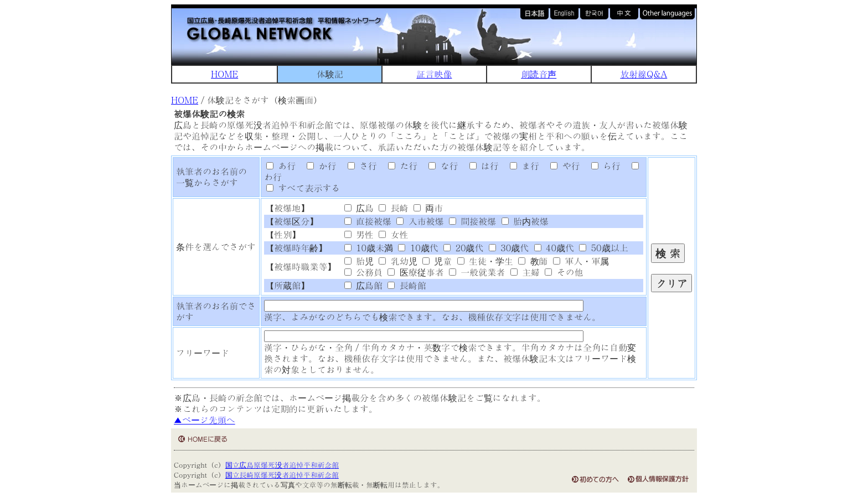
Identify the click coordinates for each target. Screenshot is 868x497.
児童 (437, 261)
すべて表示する (303, 188)
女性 (393, 234)
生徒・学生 (485, 261)
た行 (399, 166)
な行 (440, 166)
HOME (224, 74)
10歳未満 (369, 248)
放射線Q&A (644, 74)
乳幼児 (398, 261)
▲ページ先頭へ (205, 420)
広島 (359, 208)
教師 (533, 261)
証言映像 (434, 74)
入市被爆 (420, 221)
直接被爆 (368, 221)
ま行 (520, 166)
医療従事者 (415, 272)
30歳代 (509, 248)
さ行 (358, 166)
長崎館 (407, 285)
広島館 (363, 285)
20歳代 (463, 248)
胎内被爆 (525, 221)
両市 (428, 208)
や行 (561, 166)
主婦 (525, 272)
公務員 (363, 272)
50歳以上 (603, 248)
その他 (564, 272)
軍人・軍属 (581, 261)
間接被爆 (472, 221)
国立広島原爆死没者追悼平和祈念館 (282, 465)
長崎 (393, 208)
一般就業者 (477, 272)
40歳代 (554, 248)
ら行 (602, 166)
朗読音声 (539, 74)
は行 (480, 166)
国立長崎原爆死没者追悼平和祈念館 (282, 475)
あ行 (281, 166)
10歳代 (418, 248)
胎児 (359, 261)
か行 (318, 166)
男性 (359, 234)
